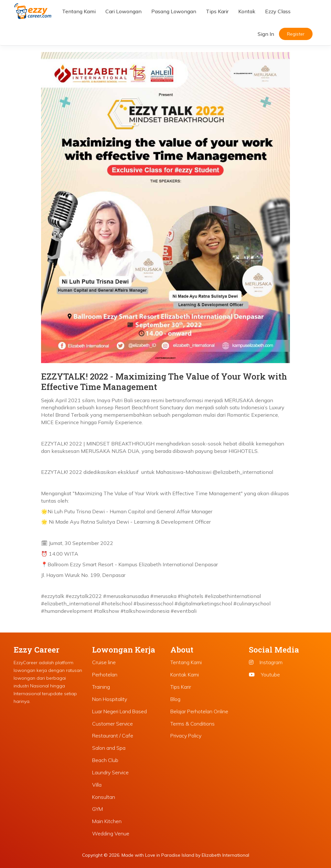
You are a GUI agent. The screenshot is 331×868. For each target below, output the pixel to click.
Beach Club (105, 760)
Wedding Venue (111, 833)
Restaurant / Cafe (113, 736)
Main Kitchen (107, 821)
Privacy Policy (186, 736)
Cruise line (104, 662)
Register (296, 34)
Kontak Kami (185, 675)
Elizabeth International (225, 855)
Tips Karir (217, 11)
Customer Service (112, 724)
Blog (175, 699)
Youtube (264, 675)
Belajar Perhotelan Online (199, 711)
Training (101, 687)
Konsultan (104, 797)
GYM (97, 809)
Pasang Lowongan (174, 11)
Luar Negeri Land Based (119, 711)
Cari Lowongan (123, 11)
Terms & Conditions (192, 724)
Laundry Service (110, 772)
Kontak (247, 11)
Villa (97, 785)
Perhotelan (105, 675)
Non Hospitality (110, 699)
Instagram (266, 662)
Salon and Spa (109, 748)
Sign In (266, 34)
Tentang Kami (79, 11)
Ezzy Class (278, 11)
